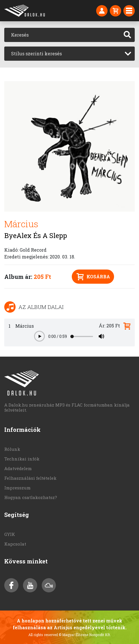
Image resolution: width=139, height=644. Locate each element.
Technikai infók (22, 459)
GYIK (10, 534)
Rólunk (12, 449)
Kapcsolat (15, 544)
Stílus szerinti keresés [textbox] (36, 53)
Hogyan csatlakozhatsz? (31, 497)
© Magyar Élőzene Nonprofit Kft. (85, 635)
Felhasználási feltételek (30, 478)
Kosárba (93, 277)
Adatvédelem (18, 468)
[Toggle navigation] (129, 11)
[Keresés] (62, 35)
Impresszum (17, 488)
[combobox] (69, 54)
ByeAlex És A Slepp (36, 235)
